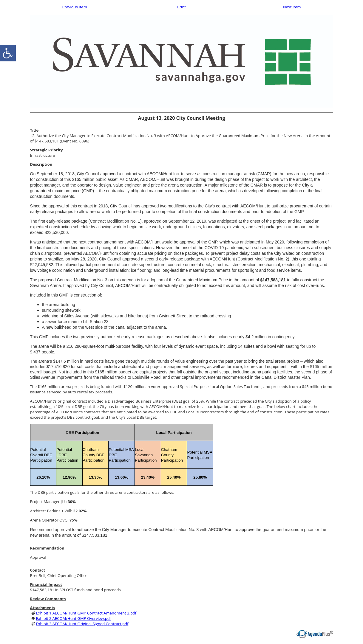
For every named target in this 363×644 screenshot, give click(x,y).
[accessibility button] (8, 53)
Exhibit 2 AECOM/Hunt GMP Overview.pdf (74, 618)
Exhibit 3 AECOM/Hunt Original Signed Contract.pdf (82, 624)
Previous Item (75, 7)
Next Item (292, 7)
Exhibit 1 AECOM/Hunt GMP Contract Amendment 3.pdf (86, 613)
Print (181, 7)
